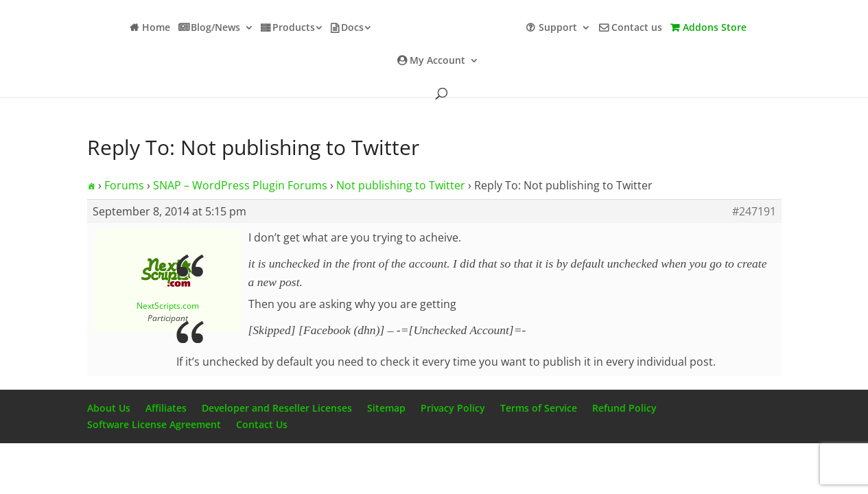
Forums (124, 185)
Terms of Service (539, 408)
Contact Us (262, 424)
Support (558, 28)
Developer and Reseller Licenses (277, 408)
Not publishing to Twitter (401, 185)
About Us (109, 408)
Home (156, 28)
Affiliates (166, 408)
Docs (352, 28)
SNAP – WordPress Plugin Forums (240, 185)
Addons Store (715, 28)
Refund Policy (624, 408)
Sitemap (386, 408)
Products (294, 28)
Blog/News (215, 28)
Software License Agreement (154, 424)
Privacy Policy (453, 408)
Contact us (637, 28)
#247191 (754, 211)
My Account (437, 61)
